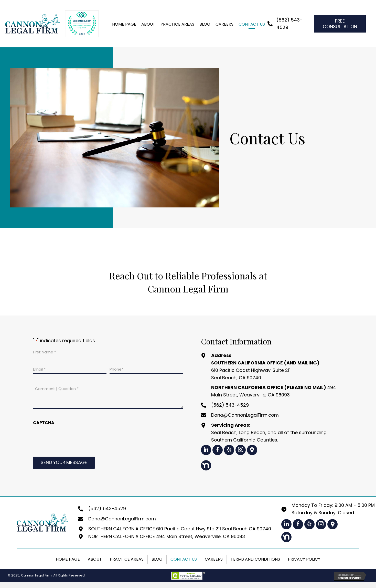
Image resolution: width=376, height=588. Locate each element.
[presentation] (72, 441)
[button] (206, 450)
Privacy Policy (304, 559)
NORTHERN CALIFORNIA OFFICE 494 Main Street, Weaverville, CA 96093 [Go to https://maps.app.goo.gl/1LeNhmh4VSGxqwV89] (167, 536)
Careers (214, 559)
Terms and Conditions (255, 559)
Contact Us (184, 559)
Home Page (68, 559)
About (95, 559)
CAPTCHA (44, 423)
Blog (157, 559)
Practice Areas (127, 559)
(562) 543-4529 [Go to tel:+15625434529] (230, 405)
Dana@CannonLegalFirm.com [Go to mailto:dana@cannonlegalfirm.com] (245, 415)
